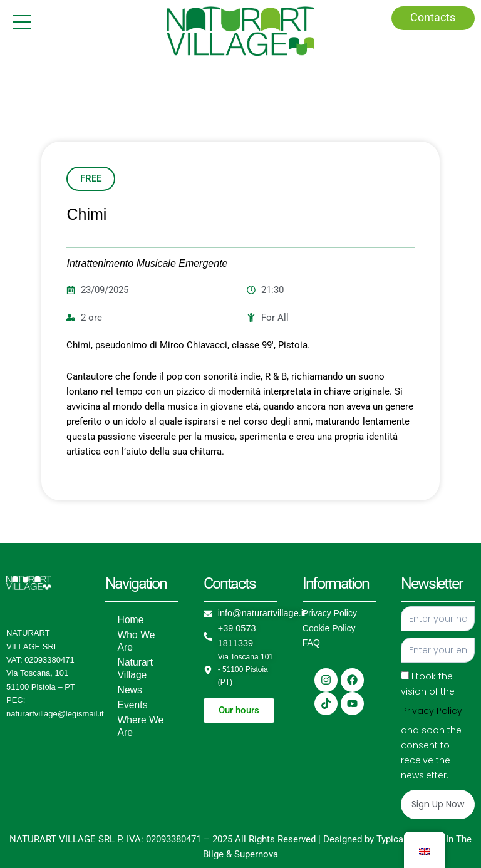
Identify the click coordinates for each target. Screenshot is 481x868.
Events (131, 705)
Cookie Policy (329, 628)
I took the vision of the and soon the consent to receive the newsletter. (432, 726)
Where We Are (138, 726)
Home (129, 620)
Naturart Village (134, 669)
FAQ (311, 643)
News (129, 690)
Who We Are (134, 641)
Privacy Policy (330, 613)
